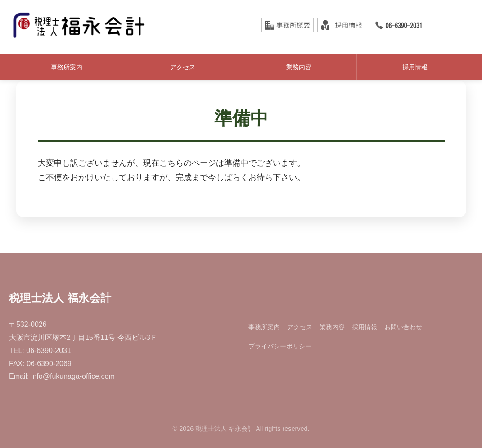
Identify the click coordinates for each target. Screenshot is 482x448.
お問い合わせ (403, 327)
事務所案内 (67, 67)
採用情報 (415, 67)
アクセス (183, 67)
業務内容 (299, 67)
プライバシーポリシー (280, 346)
